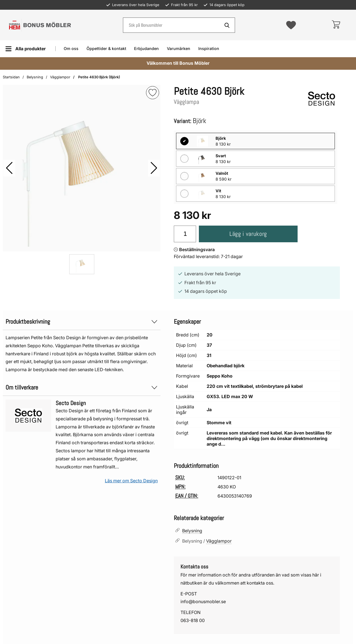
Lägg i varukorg (248, 234)
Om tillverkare (82, 387)
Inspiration (209, 48)
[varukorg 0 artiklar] (336, 25)
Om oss (71, 48)
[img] (153, 93)
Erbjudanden (146, 48)
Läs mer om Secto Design (131, 481)
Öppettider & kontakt (106, 48)
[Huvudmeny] (25, 49)
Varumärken (179, 48)
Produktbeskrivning (82, 322)
